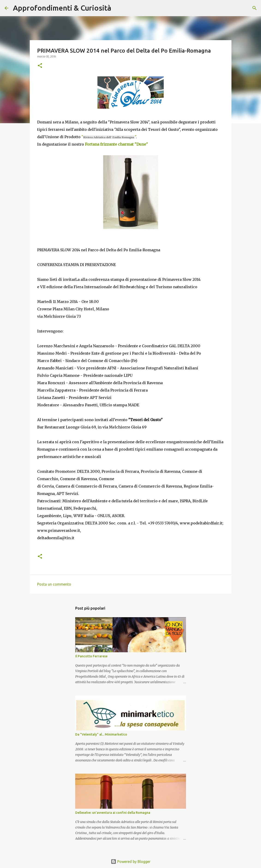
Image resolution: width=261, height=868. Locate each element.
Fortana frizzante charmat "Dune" (116, 144)
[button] (40, 66)
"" (109, 137)
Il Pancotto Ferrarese (91, 656)
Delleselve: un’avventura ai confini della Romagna (113, 813)
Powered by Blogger (131, 862)
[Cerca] (118, 8)
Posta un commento (54, 584)
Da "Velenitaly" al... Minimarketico (101, 734)
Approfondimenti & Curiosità (62, 8)
